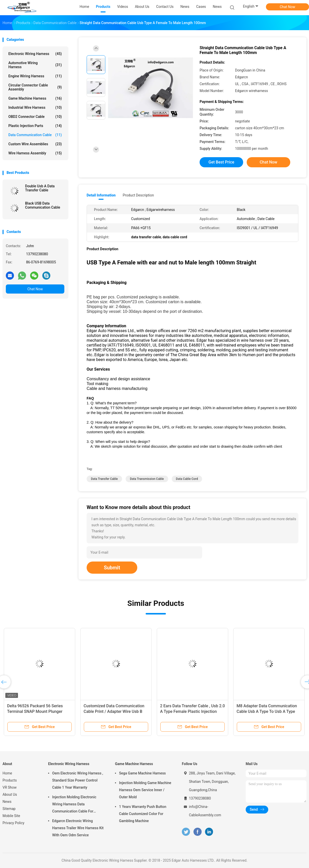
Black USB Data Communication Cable (43, 205)
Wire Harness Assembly (35, 153)
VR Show (10, 787)
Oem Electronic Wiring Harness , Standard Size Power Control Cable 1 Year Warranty (78, 780)
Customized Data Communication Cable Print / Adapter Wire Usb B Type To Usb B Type (114, 711)
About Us (10, 794)
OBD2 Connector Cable (35, 117)
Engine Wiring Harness (35, 76)
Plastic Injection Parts (35, 126)
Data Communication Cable (35, 135)
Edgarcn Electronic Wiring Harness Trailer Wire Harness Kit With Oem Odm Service (78, 828)
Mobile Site (11, 816)
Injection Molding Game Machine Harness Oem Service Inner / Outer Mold (145, 790)
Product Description (138, 195)
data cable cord (187, 479)
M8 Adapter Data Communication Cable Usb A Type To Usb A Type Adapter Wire (267, 711)
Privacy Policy (13, 823)
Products (10, 780)
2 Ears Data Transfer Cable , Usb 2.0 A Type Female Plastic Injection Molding (192, 711)
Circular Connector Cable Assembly (35, 87)
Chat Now (288, 7)
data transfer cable (104, 479)
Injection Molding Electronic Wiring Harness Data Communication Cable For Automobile (74, 805)
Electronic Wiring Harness (35, 54)
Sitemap (9, 809)
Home (7, 773)
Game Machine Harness (35, 98)
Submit (112, 568)
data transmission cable (147, 479)
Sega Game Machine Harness (142, 773)
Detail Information (101, 195)
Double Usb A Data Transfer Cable (40, 188)
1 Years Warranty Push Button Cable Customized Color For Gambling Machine (143, 814)
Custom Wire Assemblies (35, 144)
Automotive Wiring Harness (35, 65)
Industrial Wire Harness (35, 107)
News (217, 7)
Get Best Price (221, 162)
